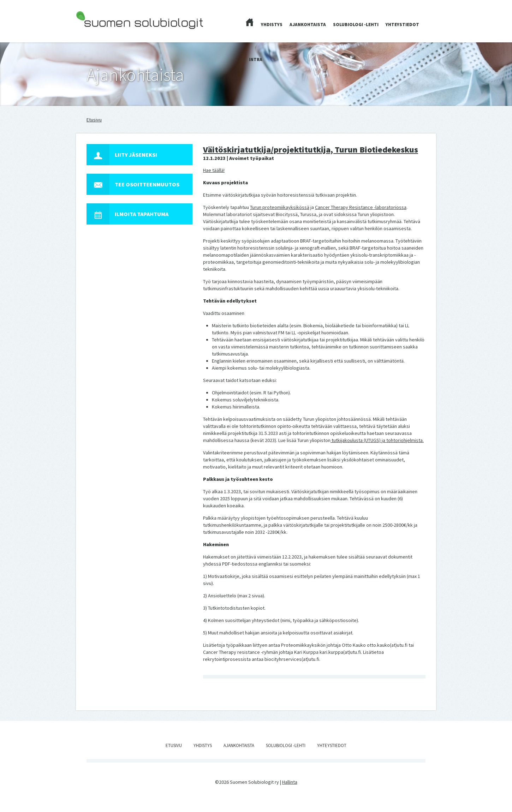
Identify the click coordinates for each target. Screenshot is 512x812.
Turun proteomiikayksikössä (280, 207)
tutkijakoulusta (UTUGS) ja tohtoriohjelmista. (377, 440)
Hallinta (290, 782)
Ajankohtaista (308, 25)
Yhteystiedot (402, 25)
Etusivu (94, 120)
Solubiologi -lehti (356, 25)
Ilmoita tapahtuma (127, 214)
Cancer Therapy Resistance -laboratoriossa (361, 207)
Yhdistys (272, 25)
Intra (256, 59)
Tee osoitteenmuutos (133, 184)
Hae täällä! (214, 170)
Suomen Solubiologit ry (100, 34)
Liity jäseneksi (122, 155)
